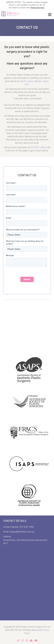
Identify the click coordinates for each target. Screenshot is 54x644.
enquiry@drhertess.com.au (22, 532)
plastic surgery (27, 81)
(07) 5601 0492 (38, 147)
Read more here (38, 8)
